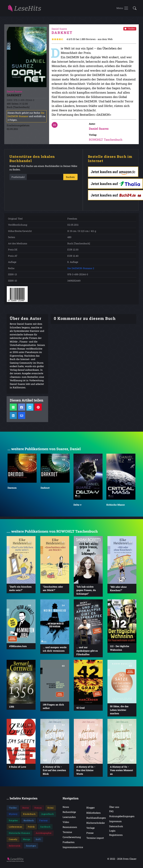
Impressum (115, 822)
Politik (31, 827)
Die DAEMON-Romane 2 (81, 269)
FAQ (111, 811)
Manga (27, 840)
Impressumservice (73, 847)
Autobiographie (44, 833)
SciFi (38, 840)
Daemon (12, 488)
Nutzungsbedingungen (122, 816)
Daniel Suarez (99, 129)
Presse (90, 833)
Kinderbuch (29, 814)
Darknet (45, 488)
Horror (26, 808)
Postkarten (69, 842)
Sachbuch (45, 827)
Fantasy (44, 821)
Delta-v (77, 505)
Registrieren (116, 835)
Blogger (91, 808)
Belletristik (15, 846)
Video (66, 822)
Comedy (13, 840)
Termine (67, 832)
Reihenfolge (69, 812)
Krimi (51, 808)
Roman (38, 808)
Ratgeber (13, 821)
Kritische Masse (116, 505)
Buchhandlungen (96, 818)
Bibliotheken (94, 813)
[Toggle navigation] (122, 8)
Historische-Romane (19, 833)
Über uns (114, 807)
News (66, 807)
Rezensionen (70, 827)
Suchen (70, 177)
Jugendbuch (47, 814)
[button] (134, 9)
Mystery (13, 814)
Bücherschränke (96, 823)
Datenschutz (116, 827)
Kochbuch (29, 821)
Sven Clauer (130, 859)
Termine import (95, 838)
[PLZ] (45, 177)
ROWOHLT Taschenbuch (106, 140)
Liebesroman (16, 827)
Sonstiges (31, 846)
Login (112, 831)
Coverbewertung (72, 837)
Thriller (130, 29)
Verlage (91, 828)
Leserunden (69, 817)
